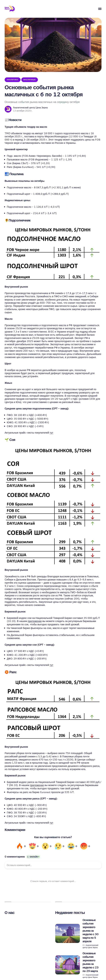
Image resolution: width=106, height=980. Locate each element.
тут (51, 433)
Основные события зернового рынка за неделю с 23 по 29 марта (91, 962)
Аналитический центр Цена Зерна (30, 108)
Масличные (30, 80)
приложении (35, 621)
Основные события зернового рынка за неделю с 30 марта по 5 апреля (91, 931)
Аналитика (13, 80)
